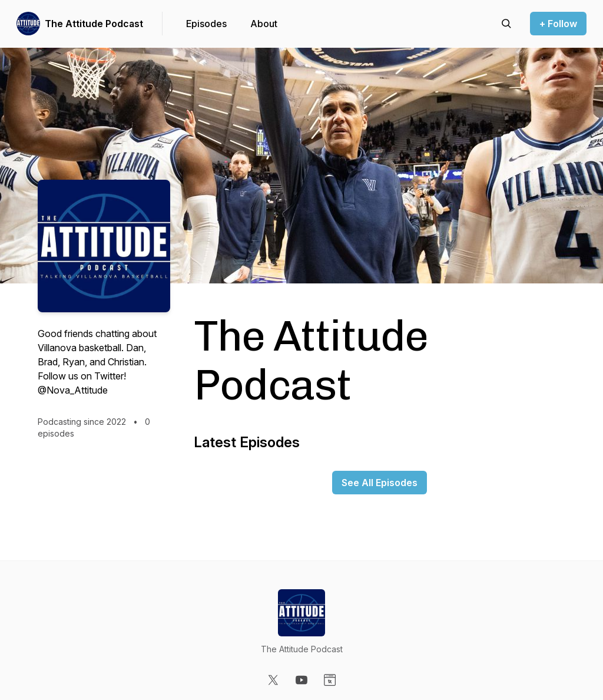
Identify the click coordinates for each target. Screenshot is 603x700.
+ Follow (558, 24)
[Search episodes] (506, 24)
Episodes (206, 24)
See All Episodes (380, 483)
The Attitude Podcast (94, 24)
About (264, 24)
